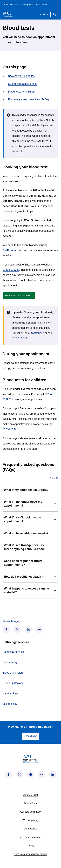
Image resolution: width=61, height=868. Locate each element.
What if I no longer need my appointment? (30, 504)
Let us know (30, 736)
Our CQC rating (30, 795)
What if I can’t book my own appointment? (30, 519)
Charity (30, 846)
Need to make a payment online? (30, 854)
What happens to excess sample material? (30, 590)
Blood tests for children (21, 92)
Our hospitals (30, 829)
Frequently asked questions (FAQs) (29, 99)
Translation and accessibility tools (18, 5)
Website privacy (30, 820)
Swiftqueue (37, 333)
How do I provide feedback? (30, 577)
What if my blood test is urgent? (30, 490)
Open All (54, 478)
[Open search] (54, 14)
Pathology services (14, 652)
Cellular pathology (13, 683)
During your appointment (22, 84)
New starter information (30, 837)
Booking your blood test (22, 76)
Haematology (10, 693)
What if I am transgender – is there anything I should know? (30, 547)
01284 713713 (11, 429)
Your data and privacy (30, 812)
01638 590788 (11, 270)
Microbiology (10, 704)
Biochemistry (10, 662)
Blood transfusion (13, 673)
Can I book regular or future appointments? (30, 563)
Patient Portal (41, 5)
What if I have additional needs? (30, 533)
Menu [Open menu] (43, 14)
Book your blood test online (20, 296)
